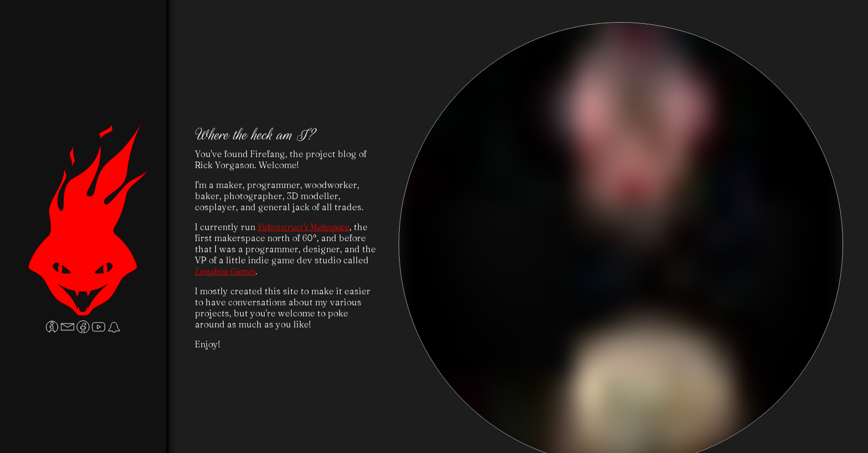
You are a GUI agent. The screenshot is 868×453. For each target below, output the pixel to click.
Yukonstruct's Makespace (303, 227)
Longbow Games (225, 271)
